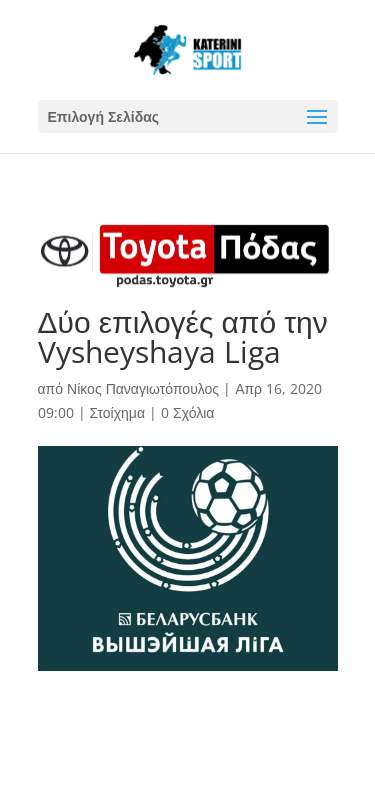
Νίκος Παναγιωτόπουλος (143, 388)
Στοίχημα (118, 412)
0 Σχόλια (187, 412)
